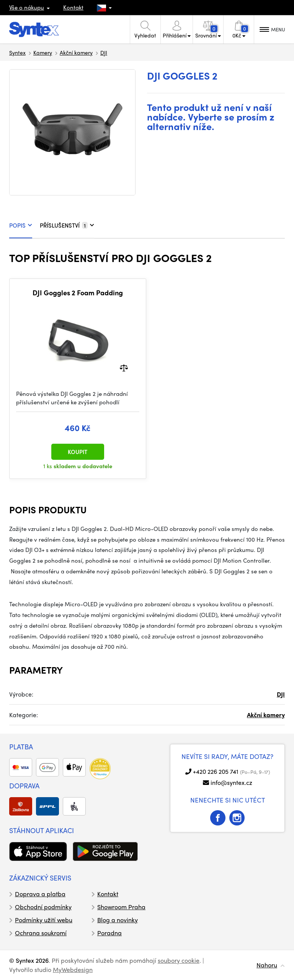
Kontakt (73, 7)
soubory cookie (179, 960)
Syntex (17, 52)
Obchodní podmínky (43, 907)
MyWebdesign (73, 969)
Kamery (43, 52)
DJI (104, 52)
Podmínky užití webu (44, 920)
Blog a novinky (118, 920)
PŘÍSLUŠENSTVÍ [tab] (67, 225)
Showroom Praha (121, 907)
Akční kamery (76, 52)
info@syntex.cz (231, 782)
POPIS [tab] (21, 225)
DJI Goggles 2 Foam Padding (78, 293)
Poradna (109, 933)
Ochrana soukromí (41, 933)
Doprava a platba (40, 894)
